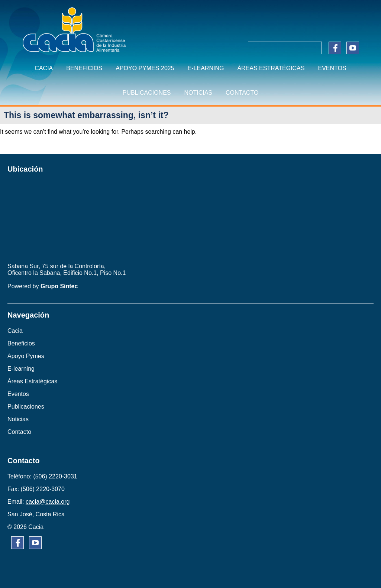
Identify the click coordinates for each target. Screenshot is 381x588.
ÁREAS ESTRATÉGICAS (271, 68)
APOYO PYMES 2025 (145, 68)
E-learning (206, 68)
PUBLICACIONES (147, 93)
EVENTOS (332, 68)
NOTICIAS (198, 93)
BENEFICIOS (84, 68)
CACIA (44, 68)
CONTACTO (242, 93)
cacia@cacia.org (48, 502)
